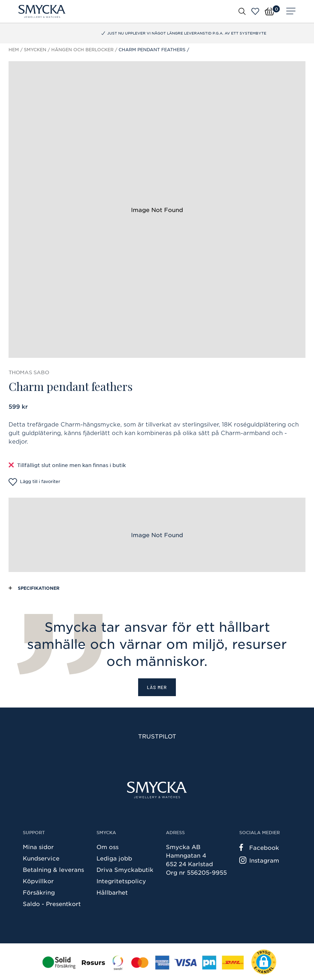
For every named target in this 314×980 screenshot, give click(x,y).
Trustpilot (157, 736)
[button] (264, 962)
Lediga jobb (114, 858)
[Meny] (291, 11)
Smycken (35, 49)
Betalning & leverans (53, 869)
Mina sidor (38, 847)
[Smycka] (42, 11)
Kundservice (41, 858)
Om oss (108, 847)
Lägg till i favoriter (34, 482)
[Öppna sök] (242, 11)
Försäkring (39, 892)
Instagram (259, 860)
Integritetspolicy (121, 881)
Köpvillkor (38, 881)
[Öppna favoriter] (255, 11)
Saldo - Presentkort (52, 904)
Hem (14, 49)
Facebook (259, 847)
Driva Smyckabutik (125, 869)
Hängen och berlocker (82, 49)
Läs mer (157, 687)
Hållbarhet (112, 892)
